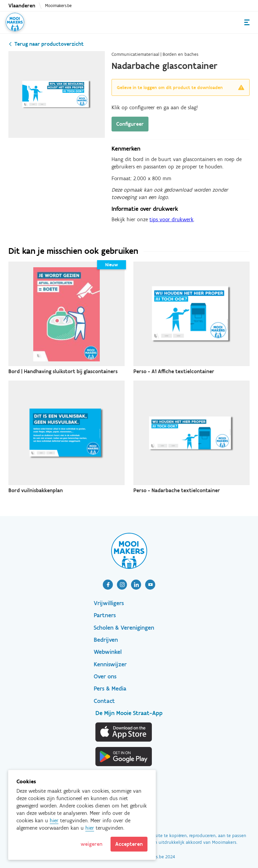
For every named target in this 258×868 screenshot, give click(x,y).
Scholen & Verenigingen (124, 628)
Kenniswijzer (110, 664)
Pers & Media (110, 688)
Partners (105, 615)
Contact (104, 701)
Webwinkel (108, 652)
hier (54, 820)
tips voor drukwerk (171, 219)
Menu (247, 22)
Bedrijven (106, 640)
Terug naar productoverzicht (49, 44)
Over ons (105, 676)
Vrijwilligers (109, 603)
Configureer (130, 124)
